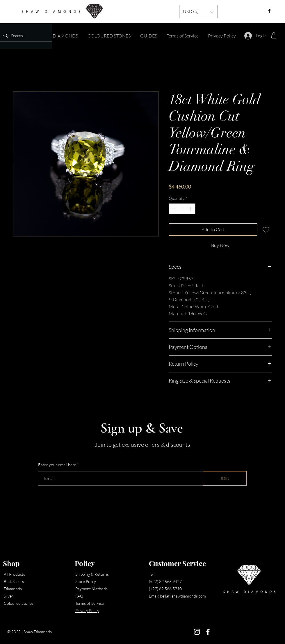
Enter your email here (57, 465)
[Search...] (26, 36)
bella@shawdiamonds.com (183, 596)
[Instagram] (197, 632)
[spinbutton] (182, 209)
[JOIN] (225, 478)
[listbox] (198, 11)
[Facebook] (208, 632)
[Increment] (191, 209)
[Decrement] (173, 209)
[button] (198, 11)
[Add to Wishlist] (266, 229)
